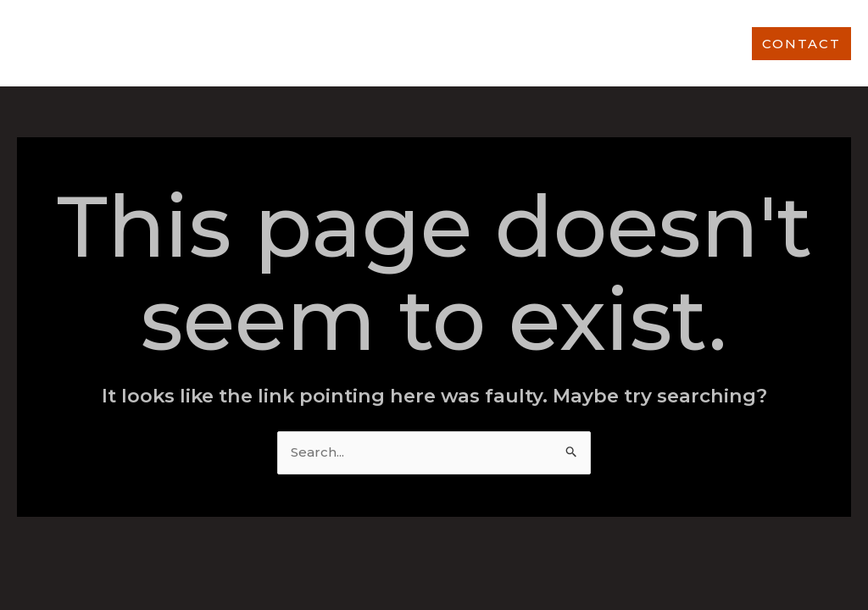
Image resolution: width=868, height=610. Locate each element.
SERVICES (370, 43)
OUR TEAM (685, 43)
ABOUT (288, 43)
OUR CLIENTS (577, 43)
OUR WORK (467, 43)
